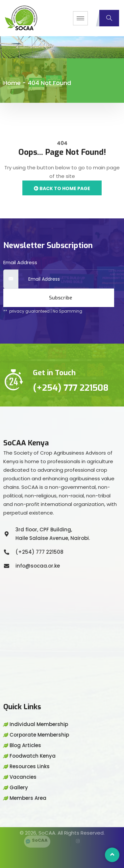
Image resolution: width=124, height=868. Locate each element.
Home (12, 83)
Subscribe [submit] (61, 298)
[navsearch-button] (109, 18)
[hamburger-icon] (80, 18)
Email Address (20, 262)
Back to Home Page (62, 188)
